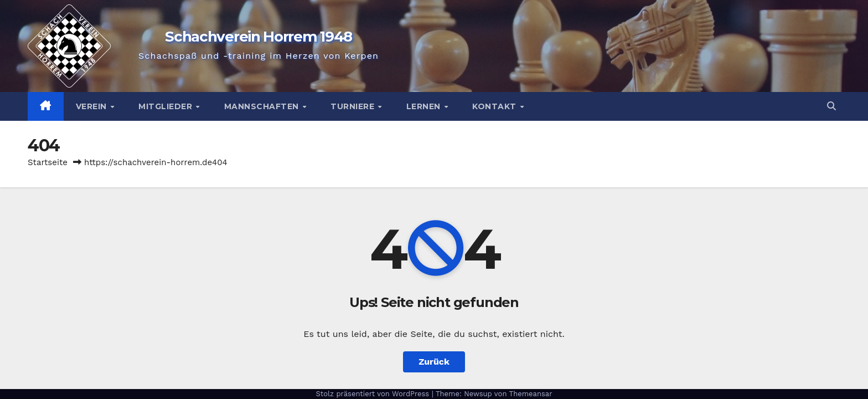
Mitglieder (167, 106)
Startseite (48, 162)
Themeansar (531, 394)
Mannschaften (263, 106)
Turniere (354, 106)
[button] (831, 106)
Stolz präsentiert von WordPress (373, 394)
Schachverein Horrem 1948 (259, 37)
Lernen (425, 106)
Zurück (434, 362)
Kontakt (495, 106)
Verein (93, 106)
